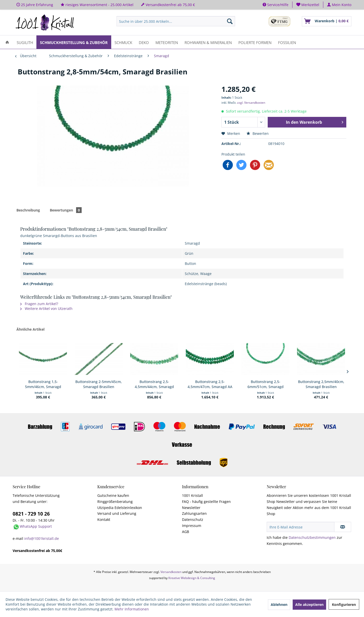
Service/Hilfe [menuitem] (276, 5)
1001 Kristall (192, 495)
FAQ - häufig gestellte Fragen (206, 502)
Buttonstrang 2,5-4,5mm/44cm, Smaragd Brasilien (154, 384)
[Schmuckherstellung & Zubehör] (74, 42)
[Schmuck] (123, 42)
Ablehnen (279, 604)
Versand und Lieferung (117, 513)
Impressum (192, 526)
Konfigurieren (344, 604)
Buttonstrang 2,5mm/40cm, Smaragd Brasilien (321, 384)
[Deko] (144, 42)
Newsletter (191, 508)
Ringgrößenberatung (115, 502)
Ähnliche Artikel (30, 329)
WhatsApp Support (36, 526)
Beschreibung (28, 210)
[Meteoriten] (167, 42)
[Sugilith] (25, 42)
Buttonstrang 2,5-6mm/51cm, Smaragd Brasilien (266, 384)
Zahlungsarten (194, 513)
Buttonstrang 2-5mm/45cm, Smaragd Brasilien (99, 384)
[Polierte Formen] (255, 42)
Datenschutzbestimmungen (312, 537)
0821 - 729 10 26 (31, 514)
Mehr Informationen (132, 609)
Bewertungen (66, 210)
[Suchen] (230, 21)
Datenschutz (193, 519)
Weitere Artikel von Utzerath (46, 308)
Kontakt (104, 519)
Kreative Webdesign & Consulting (192, 578)
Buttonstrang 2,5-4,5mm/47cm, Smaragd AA (210, 384)
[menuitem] (308, 5)
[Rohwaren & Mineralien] (208, 42)
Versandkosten (171, 572)
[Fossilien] (287, 42)
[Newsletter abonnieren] (343, 527)
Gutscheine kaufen (113, 495)
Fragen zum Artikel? (39, 304)
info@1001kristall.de (42, 538)
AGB (186, 532)
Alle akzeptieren (309, 604)
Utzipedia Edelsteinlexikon (120, 508)
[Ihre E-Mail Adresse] (301, 527)
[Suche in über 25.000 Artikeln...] (176, 21)
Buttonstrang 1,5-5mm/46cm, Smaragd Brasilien (43, 384)
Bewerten (258, 133)
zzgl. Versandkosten (251, 103)
